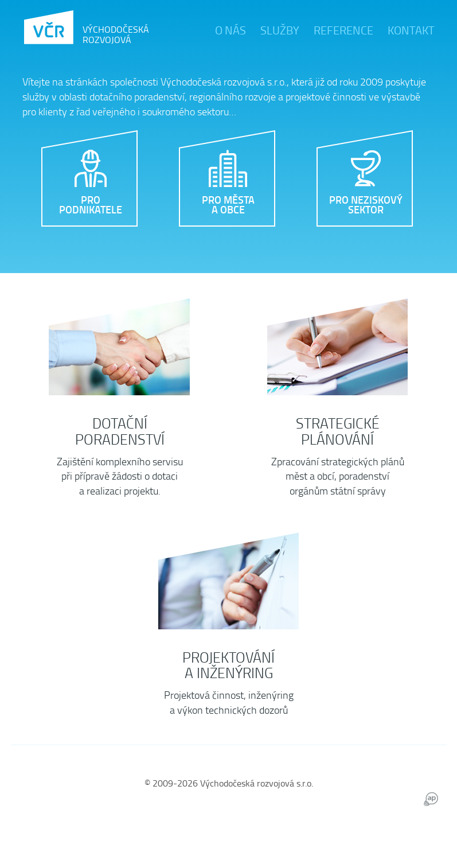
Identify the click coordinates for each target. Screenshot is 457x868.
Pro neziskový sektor (366, 205)
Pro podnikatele (91, 205)
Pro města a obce (228, 205)
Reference (343, 30)
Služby (280, 30)
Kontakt (411, 30)
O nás (231, 30)
